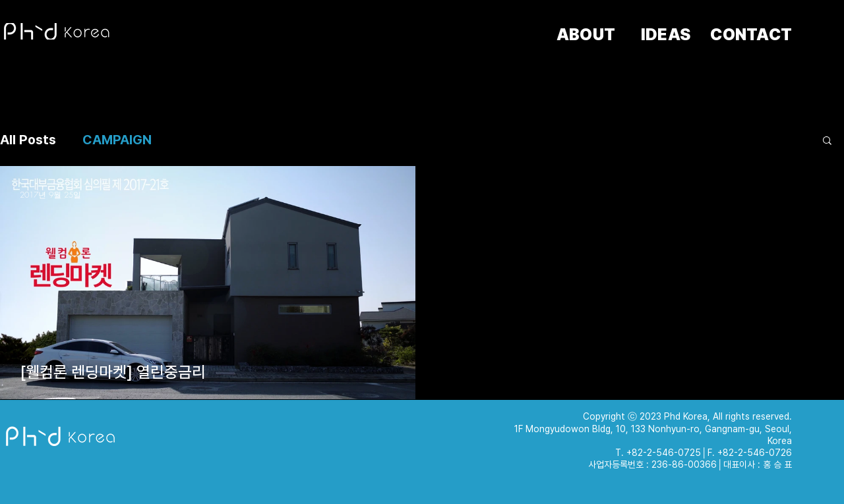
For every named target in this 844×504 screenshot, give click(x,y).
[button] (827, 141)
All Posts (28, 140)
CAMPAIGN (117, 140)
